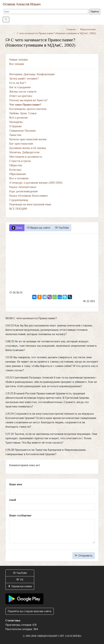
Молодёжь (16, 122)
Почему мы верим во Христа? (28, 100)
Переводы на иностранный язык (30, 204)
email (13, 500)
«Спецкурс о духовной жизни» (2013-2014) (36, 183)
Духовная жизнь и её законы (28, 148)
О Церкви (15, 126)
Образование (18, 174)
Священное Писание (23, 131)
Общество (16, 165)
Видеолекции (88, 29)
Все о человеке (19, 178)
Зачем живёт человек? (24, 79)
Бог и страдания (20, 87)
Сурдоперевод (19, 200)
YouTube (62, 228)
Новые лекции (18, 60)
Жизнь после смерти (23, 92)
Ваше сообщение (20, 515)
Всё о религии (18, 118)
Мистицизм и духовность (26, 157)
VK (20, 580)
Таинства (15, 135)
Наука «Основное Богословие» (29, 196)
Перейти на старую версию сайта (30, 611)
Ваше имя (16, 484)
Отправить (84, 556)
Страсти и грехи (20, 161)
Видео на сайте (39, 228)
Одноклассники (20, 586)
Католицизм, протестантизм (28, 109)
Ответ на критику (21, 96)
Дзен (17, 228)
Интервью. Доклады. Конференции (32, 74)
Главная (71, 29)
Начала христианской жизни (28, 139)
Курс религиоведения (23, 191)
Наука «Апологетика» (23, 187)
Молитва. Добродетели (24, 152)
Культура (15, 170)
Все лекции (17, 64)
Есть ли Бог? (18, 83)
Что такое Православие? (25, 105)
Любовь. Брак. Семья (23, 113)
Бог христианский (21, 144)
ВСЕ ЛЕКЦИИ (18, 209)
